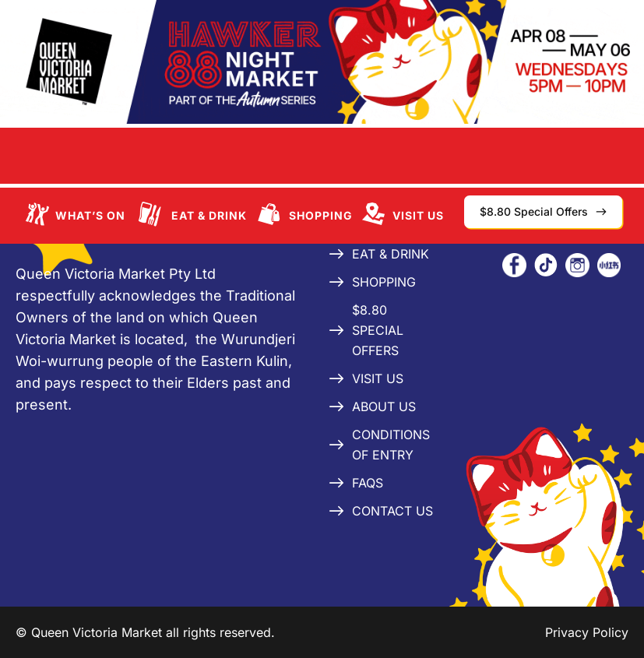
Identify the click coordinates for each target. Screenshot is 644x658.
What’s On (90, 215)
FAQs (368, 483)
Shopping (321, 215)
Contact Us (392, 511)
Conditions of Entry (391, 445)
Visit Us (418, 215)
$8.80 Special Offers (378, 330)
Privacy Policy (587, 632)
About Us (384, 406)
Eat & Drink (209, 215)
